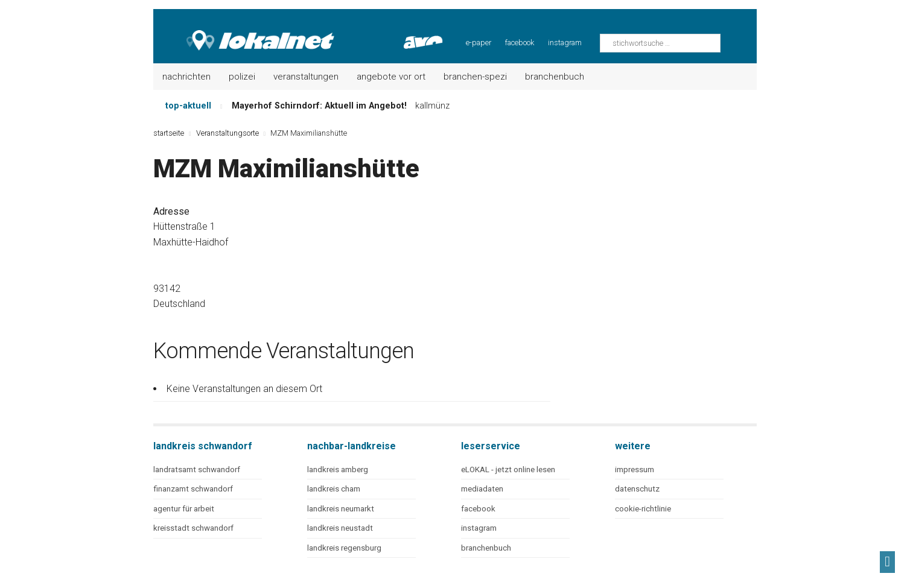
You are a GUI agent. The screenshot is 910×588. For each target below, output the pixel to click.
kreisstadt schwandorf (193, 528)
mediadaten (482, 489)
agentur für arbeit (184, 509)
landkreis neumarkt (341, 509)
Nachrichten (186, 77)
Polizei (242, 77)
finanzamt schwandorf (193, 489)
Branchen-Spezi (475, 77)
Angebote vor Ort (391, 77)
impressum (635, 469)
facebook (520, 43)
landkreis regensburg (344, 548)
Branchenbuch (555, 77)
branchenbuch (486, 548)
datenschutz (637, 489)
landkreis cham (334, 489)
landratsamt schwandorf (197, 469)
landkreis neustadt (340, 528)
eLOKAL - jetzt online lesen (508, 469)
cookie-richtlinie (643, 509)
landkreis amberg (338, 469)
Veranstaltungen (306, 77)
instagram (565, 43)
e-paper (479, 43)
